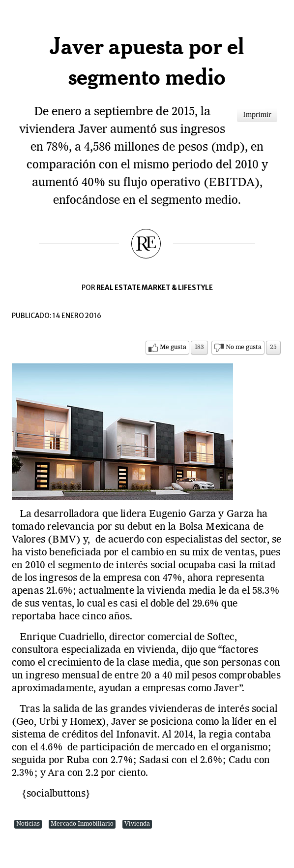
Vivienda (137, 824)
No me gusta (244, 347)
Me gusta (173, 347)
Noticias (28, 824)
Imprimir (257, 115)
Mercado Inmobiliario (82, 824)
